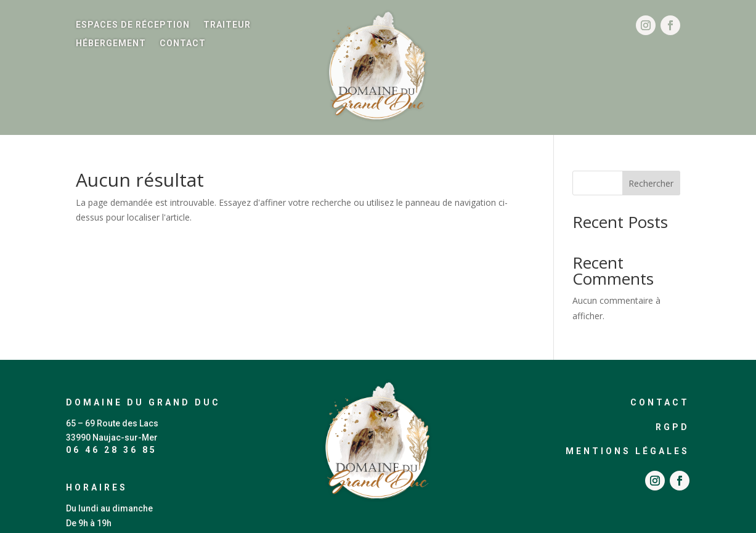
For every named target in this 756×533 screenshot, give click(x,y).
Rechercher (651, 183)
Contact (183, 43)
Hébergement (111, 43)
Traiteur (227, 25)
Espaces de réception (133, 25)
